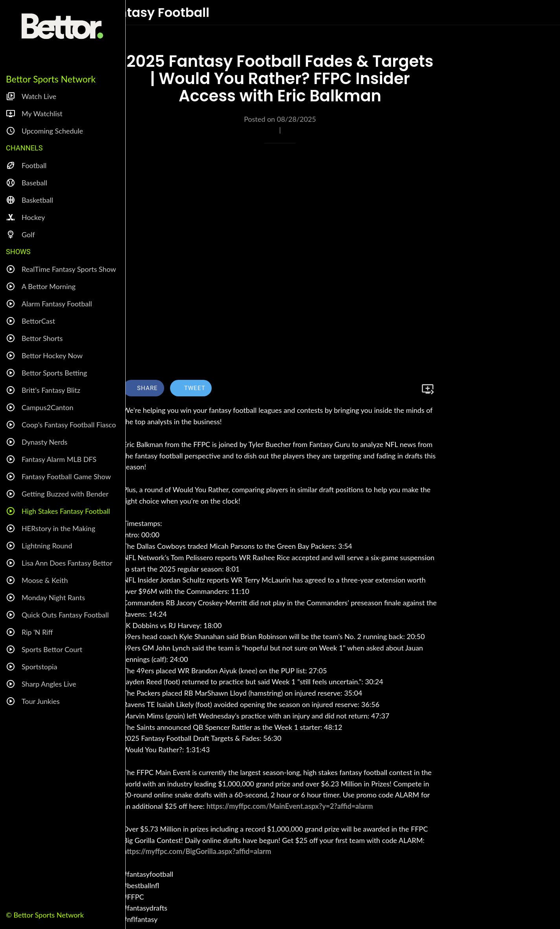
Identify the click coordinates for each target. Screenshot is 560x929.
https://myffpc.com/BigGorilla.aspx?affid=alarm (197, 851)
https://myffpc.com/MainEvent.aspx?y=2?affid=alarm (290, 806)
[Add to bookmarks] (428, 389)
